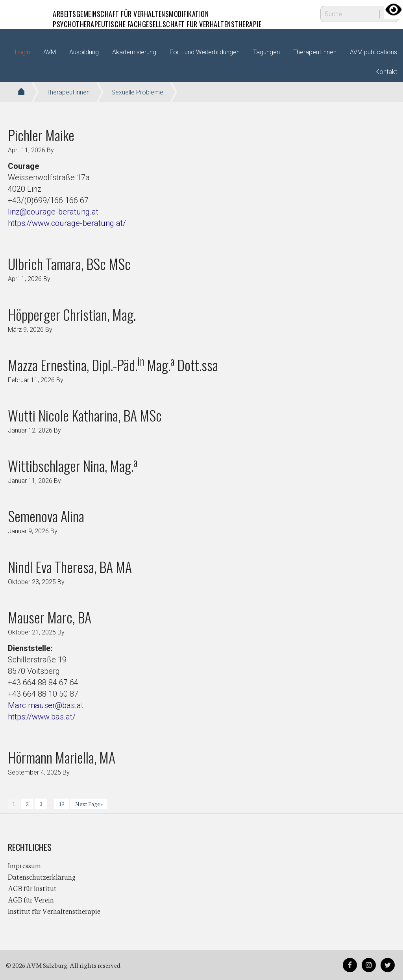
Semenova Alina (46, 516)
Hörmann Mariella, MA (62, 757)
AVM (24, 14)
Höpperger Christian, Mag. (72, 314)
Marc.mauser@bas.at (46, 705)
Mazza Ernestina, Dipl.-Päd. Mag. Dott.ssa (113, 365)
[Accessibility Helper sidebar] (394, 9)
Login (22, 52)
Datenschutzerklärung (42, 876)
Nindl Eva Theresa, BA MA (70, 567)
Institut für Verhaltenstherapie (54, 911)
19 (64, 804)
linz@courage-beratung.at (53, 212)
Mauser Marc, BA (50, 617)
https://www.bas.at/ (42, 717)
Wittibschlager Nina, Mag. (73, 465)
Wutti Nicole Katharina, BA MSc (85, 415)
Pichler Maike (41, 135)
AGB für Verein (31, 899)
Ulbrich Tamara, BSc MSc (69, 263)
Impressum (24, 865)
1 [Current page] (16, 804)
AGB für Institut (32, 888)
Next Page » (89, 804)
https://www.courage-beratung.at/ (67, 223)
